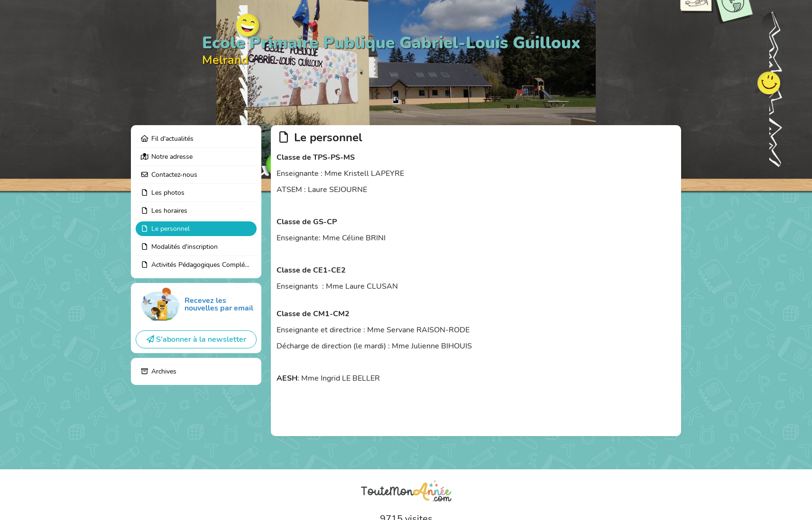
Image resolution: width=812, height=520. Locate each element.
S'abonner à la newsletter (196, 339)
